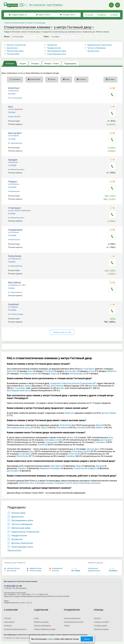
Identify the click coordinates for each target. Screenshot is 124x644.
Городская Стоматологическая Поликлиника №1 (73, 383)
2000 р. (113, 319)
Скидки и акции (18, 15)
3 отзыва (11, 288)
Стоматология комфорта (85, 468)
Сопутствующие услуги (57, 54)
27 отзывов (12, 310)
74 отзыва (12, 262)
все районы (113, 570)
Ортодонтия (52, 45)
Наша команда (9, 622)
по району (102, 15)
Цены (43, 15)
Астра (91, 371)
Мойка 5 (100, 428)
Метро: (7, 37)
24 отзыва (12, 213)
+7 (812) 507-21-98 (13, 586)
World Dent (14, 88)
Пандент (13, 182)
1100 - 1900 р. (110, 270)
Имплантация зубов (15, 51)
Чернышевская (16, 143)
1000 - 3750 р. (110, 196)
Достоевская (15, 116)
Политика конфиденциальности (15, 629)
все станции (76, 570)
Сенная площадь (17, 314)
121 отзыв (12, 139)
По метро (30, 23)
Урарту (54, 374)
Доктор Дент (15, 133)
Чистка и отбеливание (97, 48)
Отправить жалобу (100, 626)
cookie (50, 639)
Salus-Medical (57, 386)
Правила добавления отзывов (45, 629)
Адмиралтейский (94, 571)
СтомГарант (15, 208)
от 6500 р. (112, 151)
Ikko (63, 388)
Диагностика (12, 48)
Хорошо (87, 639)
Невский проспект (17, 169)
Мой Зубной (15, 283)
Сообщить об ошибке (101, 622)
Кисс (11, 107)
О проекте (7, 618)
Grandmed (13, 304)
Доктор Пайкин (109, 413)
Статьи (36, 618)
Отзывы (68, 15)
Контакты (97, 618)
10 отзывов (12, 235)
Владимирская (56, 568)
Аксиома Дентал (78, 374)
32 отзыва (12, 112)
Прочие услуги (93, 51)
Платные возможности (72, 618)
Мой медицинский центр (19, 391)
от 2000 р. (112, 148)
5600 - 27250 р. (110, 199)
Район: (46, 37)
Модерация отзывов (101, 629)
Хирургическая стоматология (99, 45)
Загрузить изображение (42, 626)
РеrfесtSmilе (15, 256)
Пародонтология (54, 48)
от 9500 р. (112, 274)
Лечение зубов (13, 54)
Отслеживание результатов (74, 622)
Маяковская (15, 191)
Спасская (54, 571)
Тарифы (67, 626)
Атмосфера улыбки (29, 374)
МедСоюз (112, 371)
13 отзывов (12, 165)
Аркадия (13, 160)
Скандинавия (15, 230)
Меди (95, 386)
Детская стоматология (16, 45)
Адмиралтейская (34, 568)
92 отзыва (12, 94)
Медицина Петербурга (50, 468)
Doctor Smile (74, 454)
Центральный (93, 568)
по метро (114, 15)
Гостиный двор (16, 98)
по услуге (89, 15)
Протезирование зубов (57, 51)
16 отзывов (12, 187)
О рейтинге (8, 626)
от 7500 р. (112, 221)
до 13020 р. (111, 124)
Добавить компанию (41, 622)
